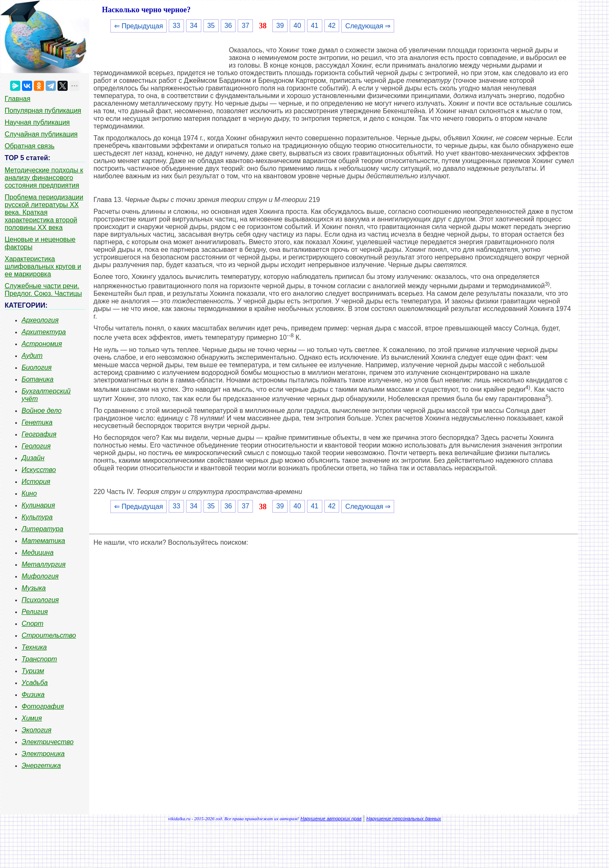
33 (176, 26)
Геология (36, 446)
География (39, 434)
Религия (35, 612)
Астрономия (42, 344)
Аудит (32, 356)
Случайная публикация (41, 134)
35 (211, 26)
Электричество (48, 742)
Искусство (39, 470)
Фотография (43, 706)
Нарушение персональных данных (404, 819)
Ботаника (38, 379)
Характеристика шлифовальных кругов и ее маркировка (43, 266)
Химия (32, 718)
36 (228, 26)
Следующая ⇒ (368, 26)
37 (245, 26)
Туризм (33, 671)
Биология (37, 367)
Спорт (33, 624)
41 (315, 26)
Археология (40, 320)
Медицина (38, 553)
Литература (43, 529)
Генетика (37, 422)
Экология (36, 730)
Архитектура (44, 332)
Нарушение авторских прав (331, 819)
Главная (18, 99)
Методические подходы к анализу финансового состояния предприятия (44, 178)
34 (194, 26)
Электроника (43, 754)
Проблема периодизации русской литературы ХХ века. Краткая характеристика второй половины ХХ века (44, 212)
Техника (34, 647)
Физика (33, 695)
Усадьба (35, 683)
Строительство (49, 635)
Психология (40, 600)
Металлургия (44, 564)
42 (332, 26)
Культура (37, 517)
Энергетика (41, 766)
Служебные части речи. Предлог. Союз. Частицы (43, 290)
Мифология (40, 576)
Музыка (34, 588)
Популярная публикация (43, 111)
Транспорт (39, 659)
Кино (29, 493)
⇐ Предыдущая (139, 26)
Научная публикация (37, 122)
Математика (43, 541)
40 (297, 26)
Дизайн (33, 458)
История (36, 482)
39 (280, 26)
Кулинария (38, 505)
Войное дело (42, 411)
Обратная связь (30, 146)
